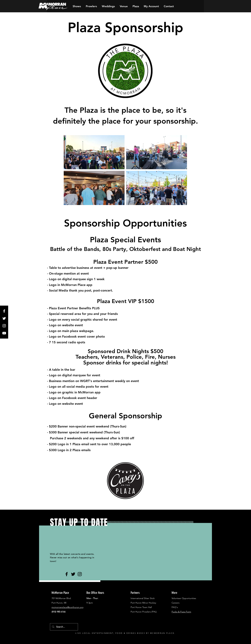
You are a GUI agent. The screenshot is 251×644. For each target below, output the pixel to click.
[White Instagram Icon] (4, 326)
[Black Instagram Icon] (80, 574)
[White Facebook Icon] (4, 311)
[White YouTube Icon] (4, 333)
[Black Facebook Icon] (67, 574)
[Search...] (64, 627)
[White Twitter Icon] (4, 318)
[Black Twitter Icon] (73, 574)
